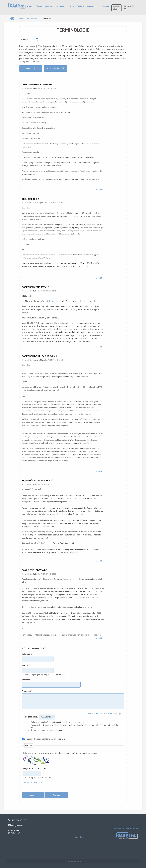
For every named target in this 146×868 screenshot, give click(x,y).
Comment (27, 691)
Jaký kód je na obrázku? (35, 768)
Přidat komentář (56, 68)
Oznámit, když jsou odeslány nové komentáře (45, 739)
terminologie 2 (30, 199)
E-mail (25, 665)
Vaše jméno (27, 654)
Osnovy (49, 6)
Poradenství (93, 6)
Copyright (79, 837)
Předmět (26, 680)
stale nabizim (52, 301)
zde (99, 179)
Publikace (60, 6)
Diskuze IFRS (32, 19)
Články (39, 6)
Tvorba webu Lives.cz (73, 861)
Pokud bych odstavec (34, 570)
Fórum (71, 6)
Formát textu (32, 717)
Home (30, 6)
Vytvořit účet (117, 8)
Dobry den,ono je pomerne (37, 85)
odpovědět (100, 190)
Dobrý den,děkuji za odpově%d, (40, 356)
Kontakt (105, 6)
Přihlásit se (128, 7)
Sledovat (31, 68)
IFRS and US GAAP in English (126, 829)
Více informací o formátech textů (103, 714)
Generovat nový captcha (34, 783)
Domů (12, 19)
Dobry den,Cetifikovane (35, 287)
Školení (80, 6)
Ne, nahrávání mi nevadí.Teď (37, 480)
